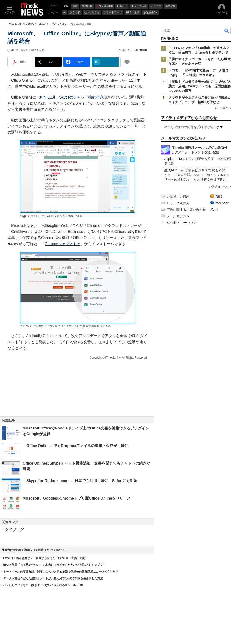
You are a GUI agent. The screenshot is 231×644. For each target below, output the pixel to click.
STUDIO (32, 24)
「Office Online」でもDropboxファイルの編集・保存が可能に (75, 446)
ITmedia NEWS (17, 24)
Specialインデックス (182, 223)
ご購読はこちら (219, 187)
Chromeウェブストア (63, 244)
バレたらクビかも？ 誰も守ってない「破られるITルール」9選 (43, 585)
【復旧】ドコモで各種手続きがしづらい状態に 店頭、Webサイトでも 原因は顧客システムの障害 (200, 86)
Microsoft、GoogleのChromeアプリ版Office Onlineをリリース (77, 498)
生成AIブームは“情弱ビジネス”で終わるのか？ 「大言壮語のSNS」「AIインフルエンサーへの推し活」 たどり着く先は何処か (197, 175)
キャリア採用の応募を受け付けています (194, 127)
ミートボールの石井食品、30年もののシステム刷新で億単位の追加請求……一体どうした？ (61, 572)
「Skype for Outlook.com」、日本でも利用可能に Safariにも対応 (80, 481)
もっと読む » (223, 108)
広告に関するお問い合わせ (186, 210)
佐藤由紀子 (126, 50)
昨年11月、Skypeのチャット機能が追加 (73, 97)
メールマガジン (178, 216)
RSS (219, 197)
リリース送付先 (178, 203)
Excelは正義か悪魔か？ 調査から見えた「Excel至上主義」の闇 (44, 558)
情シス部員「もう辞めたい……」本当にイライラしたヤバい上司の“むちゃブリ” (54, 565)
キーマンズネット (56, 550)
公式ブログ (14, 530)
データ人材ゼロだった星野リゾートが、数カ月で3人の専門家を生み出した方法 (53, 578)
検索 (227, 31)
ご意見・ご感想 (178, 197)
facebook (222, 203)
